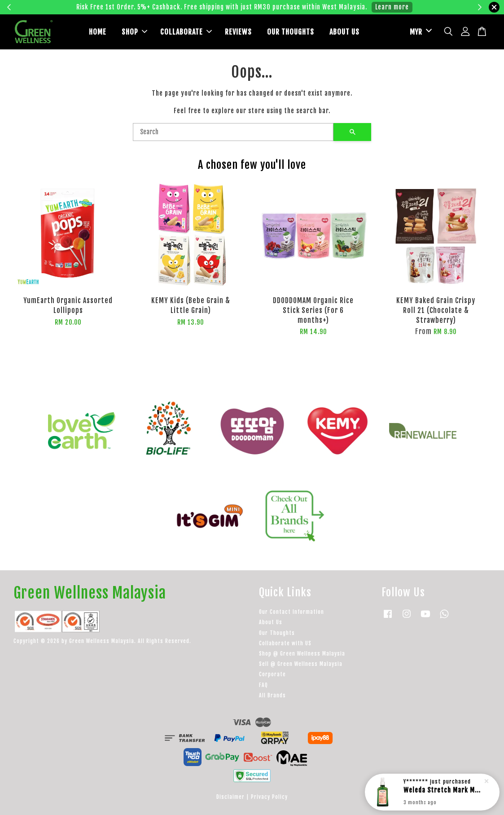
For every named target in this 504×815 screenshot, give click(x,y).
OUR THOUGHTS (291, 32)
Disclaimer (230, 797)
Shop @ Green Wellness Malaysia (302, 654)
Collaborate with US (285, 643)
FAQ (263, 685)
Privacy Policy (269, 797)
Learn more (392, 7)
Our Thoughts (277, 633)
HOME (98, 32)
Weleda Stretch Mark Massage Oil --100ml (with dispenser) (443, 790)
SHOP (134, 32)
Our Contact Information (291, 612)
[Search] (233, 132)
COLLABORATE (186, 32)
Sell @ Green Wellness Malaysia (301, 664)
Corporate (272, 674)
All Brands (272, 695)
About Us (271, 622)
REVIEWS (238, 32)
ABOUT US (344, 32)
